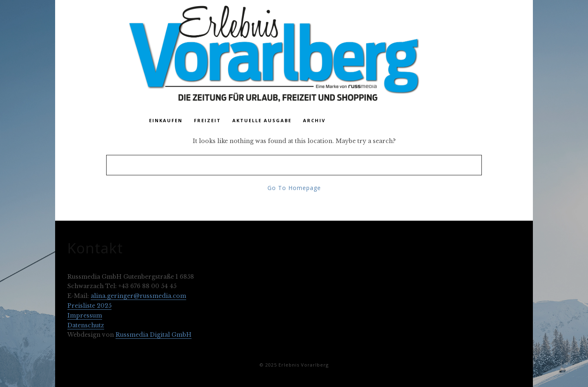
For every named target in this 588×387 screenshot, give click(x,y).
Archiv (314, 120)
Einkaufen (166, 120)
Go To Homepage (294, 188)
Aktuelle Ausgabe (262, 120)
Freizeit (207, 120)
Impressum (85, 315)
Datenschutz (86, 325)
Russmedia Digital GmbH (154, 335)
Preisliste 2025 (89, 306)
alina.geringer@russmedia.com (138, 296)
